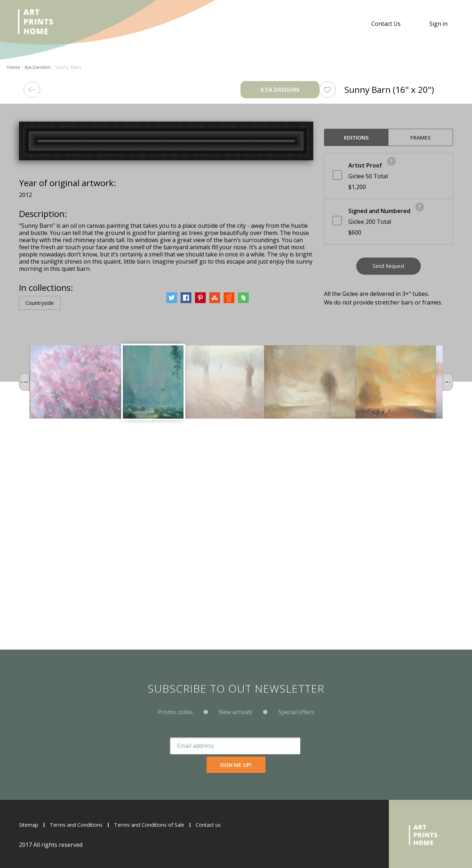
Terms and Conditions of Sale (163, 825)
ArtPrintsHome (39, 24)
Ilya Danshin (38, 67)
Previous (28, 588)
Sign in (438, 24)
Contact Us (386, 24)
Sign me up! (300, 764)
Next (444, 588)
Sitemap (30, 825)
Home (14, 67)
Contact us (228, 825)
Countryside (43, 508)
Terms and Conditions (82, 825)
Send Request (389, 269)
